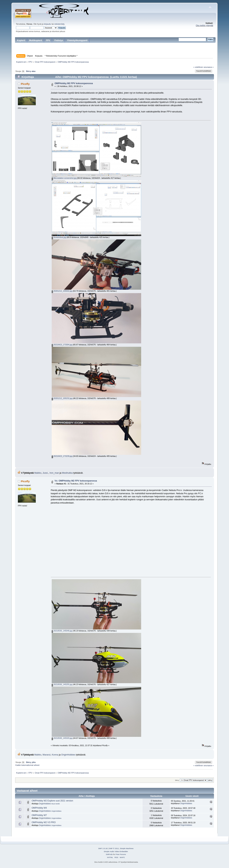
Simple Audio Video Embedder (116, 851)
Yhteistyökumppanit (77, 40)
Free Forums (121, 854)
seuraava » (209, 67)
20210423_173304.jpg (62, 345)
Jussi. (45, 473)
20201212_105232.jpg (62, 398)
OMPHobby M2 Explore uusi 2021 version (52, 801)
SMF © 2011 (114, 848)
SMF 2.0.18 (103, 848)
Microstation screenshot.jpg (64, 178)
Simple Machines (127, 848)
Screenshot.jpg (59, 237)
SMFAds (109, 854)
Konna (55, 755)
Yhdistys (59, 40)
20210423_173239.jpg (62, 456)
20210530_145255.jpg (62, 684)
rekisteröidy (59, 24)
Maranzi (47, 755)
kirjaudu (47, 24)
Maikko (38, 473)
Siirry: (177, 780)
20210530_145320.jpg (62, 738)
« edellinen (198, 67)
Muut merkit (55, 804)
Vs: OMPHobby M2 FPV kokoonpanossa (76, 481)
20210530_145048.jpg (62, 631)
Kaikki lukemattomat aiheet (27, 765)
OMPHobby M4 (39, 808)
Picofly (25, 84)
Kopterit (21, 40)
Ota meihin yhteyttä (204, 25)
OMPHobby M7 (39, 815)
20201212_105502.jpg (62, 291)
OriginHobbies (68, 755)
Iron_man (54, 473)
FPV (48, 40)
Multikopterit (36, 40)
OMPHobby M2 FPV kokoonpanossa (74, 83)
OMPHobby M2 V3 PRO (43, 822)
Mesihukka (67, 473)
